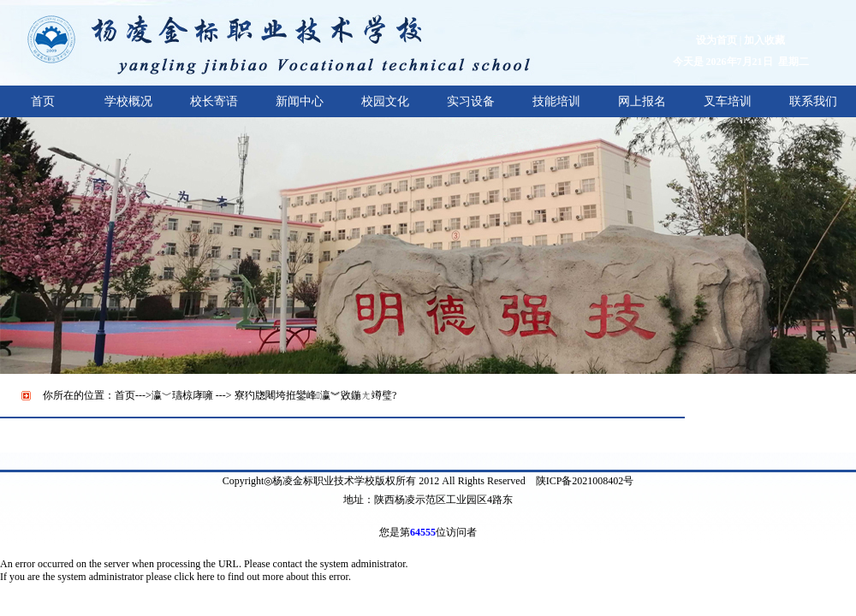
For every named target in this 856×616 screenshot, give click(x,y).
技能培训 (556, 101)
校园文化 (385, 101)
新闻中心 (300, 101)
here (206, 577)
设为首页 (716, 40)
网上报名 (642, 101)
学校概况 (128, 101)
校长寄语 (214, 101)
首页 (43, 101)
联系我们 (813, 101)
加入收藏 (764, 40)
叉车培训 (728, 101)
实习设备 (471, 101)
